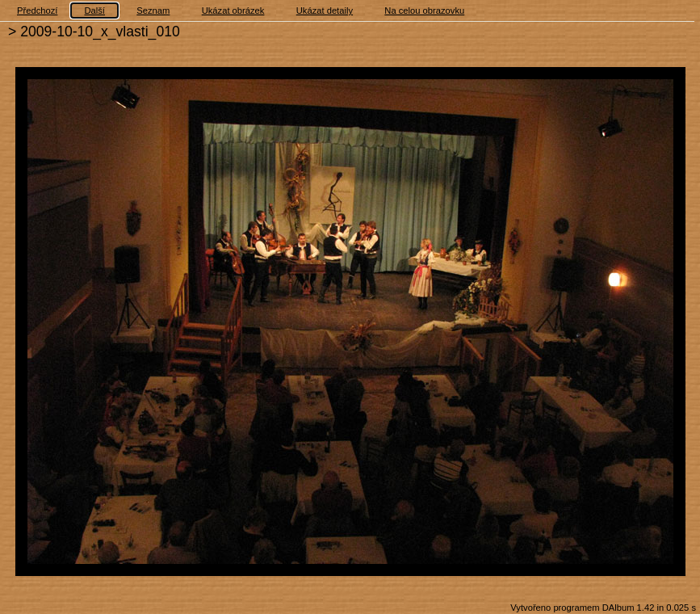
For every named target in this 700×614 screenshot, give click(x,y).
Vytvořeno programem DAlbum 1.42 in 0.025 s (603, 608)
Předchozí (37, 11)
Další (94, 11)
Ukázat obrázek (233, 11)
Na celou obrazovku (424, 11)
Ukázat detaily (325, 11)
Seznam (153, 11)
